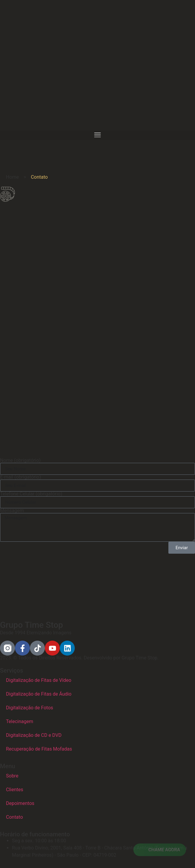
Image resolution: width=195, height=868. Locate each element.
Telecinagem (20, 721)
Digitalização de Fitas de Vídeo (39, 680)
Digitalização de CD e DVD (34, 735)
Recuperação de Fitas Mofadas (39, 749)
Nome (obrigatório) (20, 460)
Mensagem (12, 511)
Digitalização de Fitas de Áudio (39, 694)
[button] (97, 135)
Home (12, 177)
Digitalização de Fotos (30, 708)
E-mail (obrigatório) (20, 477)
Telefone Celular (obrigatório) (31, 494)
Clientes (15, 790)
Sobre (12, 776)
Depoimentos (20, 803)
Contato (15, 817)
